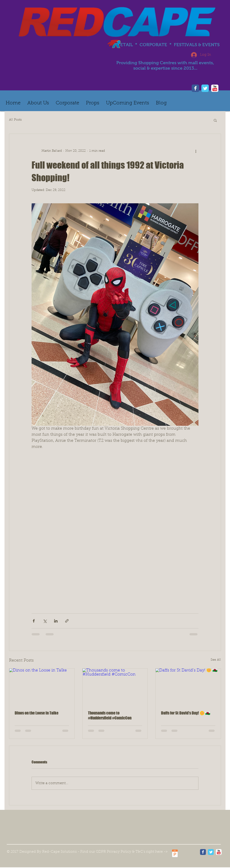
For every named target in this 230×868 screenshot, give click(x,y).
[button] (215, 120)
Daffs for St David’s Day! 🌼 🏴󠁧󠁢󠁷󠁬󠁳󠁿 (186, 713)
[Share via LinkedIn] (56, 621)
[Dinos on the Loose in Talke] (42, 687)
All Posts (15, 120)
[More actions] (196, 151)
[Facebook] (195, 88)
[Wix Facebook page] (203, 852)
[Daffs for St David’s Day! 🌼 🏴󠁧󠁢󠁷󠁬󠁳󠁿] (188, 687)
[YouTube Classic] (219, 852)
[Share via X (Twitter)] (45, 621)
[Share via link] (67, 621)
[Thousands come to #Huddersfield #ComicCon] (115, 687)
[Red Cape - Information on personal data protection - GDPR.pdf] (175, 854)
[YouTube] (215, 88)
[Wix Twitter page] (211, 852)
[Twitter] (205, 88)
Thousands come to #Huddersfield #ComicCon (110, 715)
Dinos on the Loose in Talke (37, 713)
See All (216, 660)
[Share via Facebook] (34, 621)
